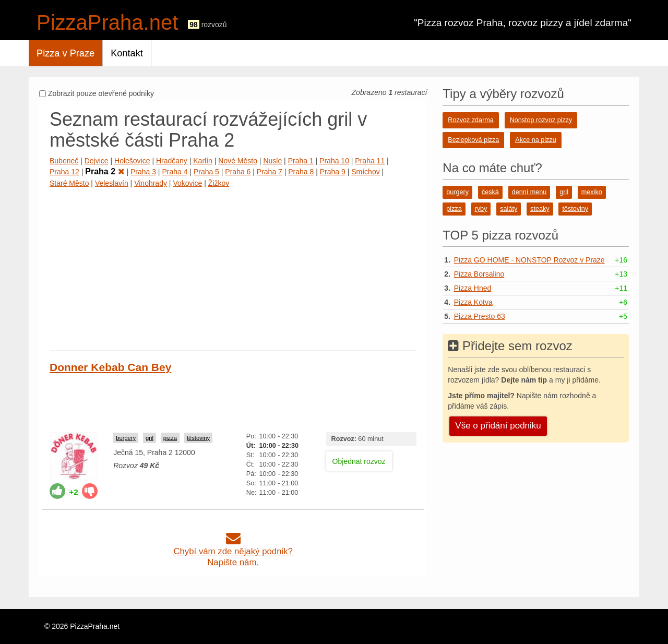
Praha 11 (370, 161)
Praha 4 (175, 172)
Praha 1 (301, 161)
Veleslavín (112, 183)
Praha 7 (270, 172)
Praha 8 (301, 172)
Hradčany (172, 161)
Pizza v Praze (65, 53)
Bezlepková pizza (473, 140)
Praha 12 (64, 172)
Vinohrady (151, 183)
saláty (509, 209)
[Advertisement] (233, 267)
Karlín (203, 161)
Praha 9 (333, 172)
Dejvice (97, 161)
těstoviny (198, 438)
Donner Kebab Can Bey (110, 367)
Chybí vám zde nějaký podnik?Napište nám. (233, 551)
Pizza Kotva (473, 302)
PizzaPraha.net (107, 22)
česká (490, 192)
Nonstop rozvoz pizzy (541, 120)
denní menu (529, 192)
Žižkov (219, 183)
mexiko (592, 192)
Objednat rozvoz (359, 461)
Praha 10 (334, 161)
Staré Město (69, 183)
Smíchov (365, 172)
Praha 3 (143, 172)
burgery (126, 438)
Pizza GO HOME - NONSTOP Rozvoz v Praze (529, 260)
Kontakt (127, 53)
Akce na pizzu (535, 140)
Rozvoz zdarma (471, 120)
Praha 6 (238, 172)
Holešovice (132, 161)
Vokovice (187, 183)
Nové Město (238, 161)
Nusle (272, 161)
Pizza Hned (473, 288)
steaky (540, 209)
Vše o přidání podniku (498, 426)
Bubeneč (64, 161)
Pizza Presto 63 (480, 316)
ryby (481, 209)
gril (150, 438)
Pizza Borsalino (479, 274)
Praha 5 (206, 172)
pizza (170, 438)
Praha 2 (105, 171)
